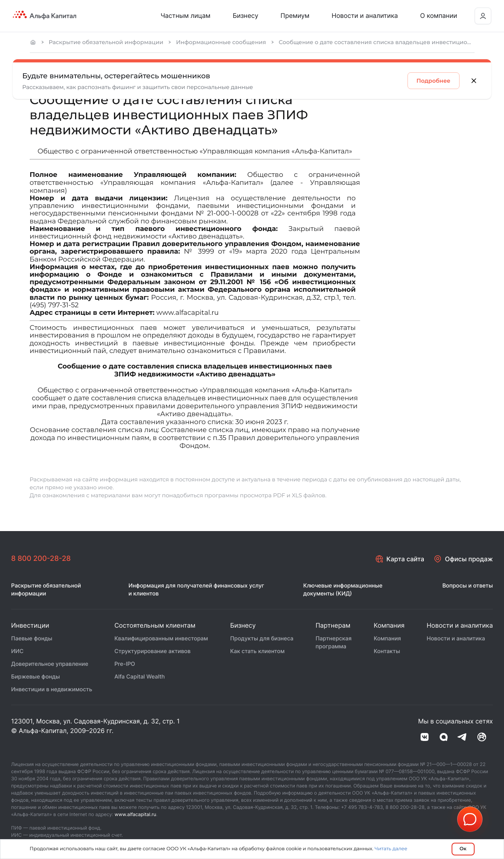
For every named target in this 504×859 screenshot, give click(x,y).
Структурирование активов (153, 651)
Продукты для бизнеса (262, 639)
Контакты (387, 651)
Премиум (295, 16)
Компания (387, 639)
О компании (439, 16)
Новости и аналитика (365, 16)
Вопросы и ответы (468, 586)
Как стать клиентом (257, 651)
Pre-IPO (125, 664)
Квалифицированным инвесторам (161, 639)
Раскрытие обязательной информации (106, 42)
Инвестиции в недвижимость (52, 689)
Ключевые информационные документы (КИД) (343, 590)
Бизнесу (245, 16)
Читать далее (391, 849)
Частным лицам (185, 16)
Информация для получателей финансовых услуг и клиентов (196, 590)
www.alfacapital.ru (136, 814)
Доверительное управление (50, 664)
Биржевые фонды (36, 677)
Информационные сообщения (221, 42)
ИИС (17, 651)
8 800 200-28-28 (41, 559)
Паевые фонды (32, 639)
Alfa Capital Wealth (140, 677)
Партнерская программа (334, 643)
